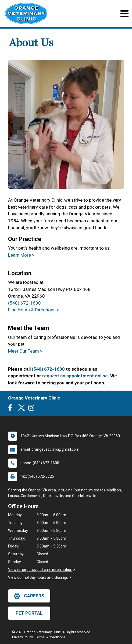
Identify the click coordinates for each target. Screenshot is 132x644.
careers (29, 596)
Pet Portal (29, 613)
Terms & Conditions (50, 637)
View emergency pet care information (40, 570)
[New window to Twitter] (22, 409)
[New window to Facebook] (11, 409)
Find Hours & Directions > (34, 310)
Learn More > (21, 255)
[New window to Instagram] (33, 409)
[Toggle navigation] (124, 14)
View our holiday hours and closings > (40, 577)
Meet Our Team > (25, 351)
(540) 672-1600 (24, 303)
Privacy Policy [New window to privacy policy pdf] (22, 637)
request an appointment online (75, 376)
